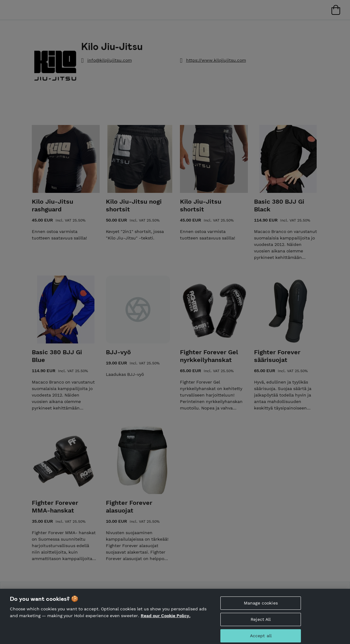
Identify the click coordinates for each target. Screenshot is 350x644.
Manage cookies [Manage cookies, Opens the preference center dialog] (261, 607)
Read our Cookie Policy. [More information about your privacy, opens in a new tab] (166, 619)
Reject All (261, 623)
